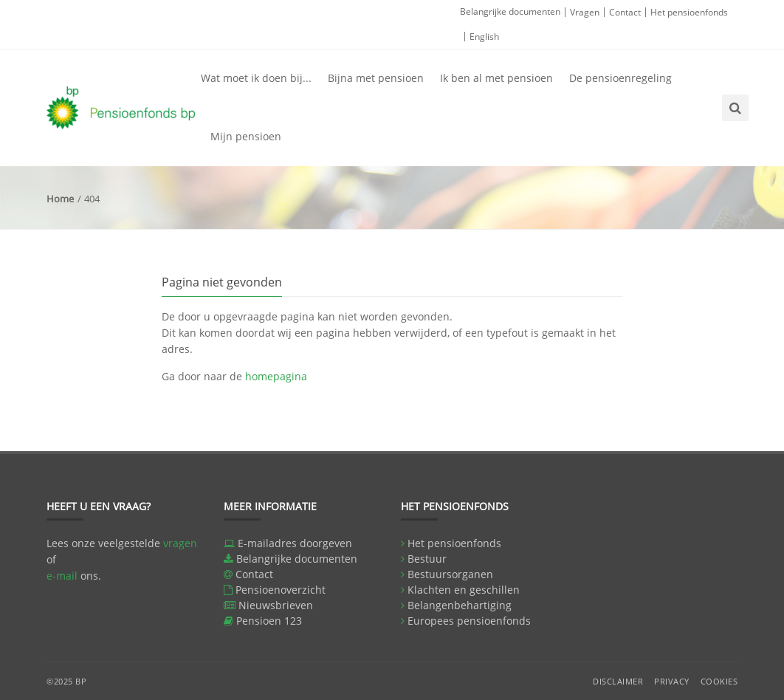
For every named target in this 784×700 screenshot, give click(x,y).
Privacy (672, 681)
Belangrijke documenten (510, 11)
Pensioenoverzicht (281, 590)
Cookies (719, 681)
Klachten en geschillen (464, 590)
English (484, 37)
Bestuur (427, 559)
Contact (625, 12)
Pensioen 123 (269, 621)
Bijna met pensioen (376, 78)
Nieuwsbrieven (276, 605)
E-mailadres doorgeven (295, 543)
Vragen (585, 12)
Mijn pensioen (246, 136)
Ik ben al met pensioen (496, 78)
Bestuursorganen (450, 574)
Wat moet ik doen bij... (256, 78)
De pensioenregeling (620, 78)
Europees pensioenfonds (469, 621)
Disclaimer (618, 681)
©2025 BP (66, 681)
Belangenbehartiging (460, 605)
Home (60, 199)
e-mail (62, 576)
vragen (180, 543)
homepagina (276, 376)
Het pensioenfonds (689, 12)
